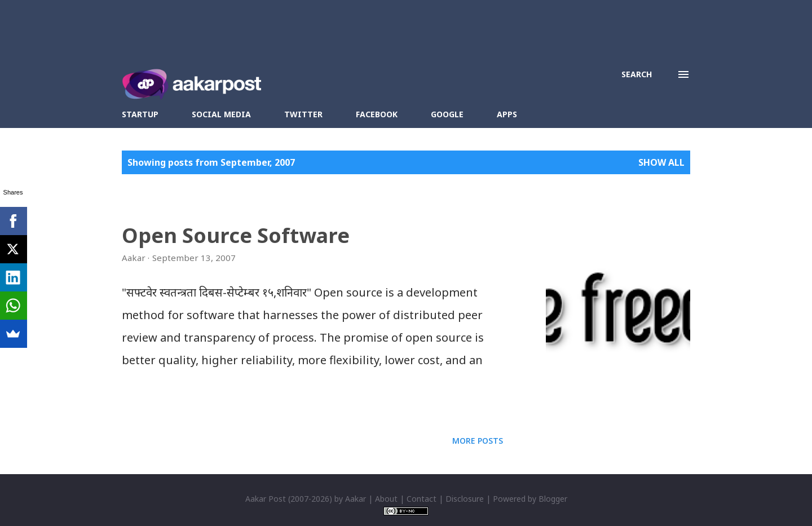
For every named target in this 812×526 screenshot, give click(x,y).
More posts (478, 441)
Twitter (303, 114)
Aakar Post (266, 499)
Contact (422, 499)
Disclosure (465, 499)
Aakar (356, 499)
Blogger (553, 499)
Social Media (221, 114)
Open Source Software (236, 235)
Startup (140, 114)
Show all (661, 162)
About (386, 499)
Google (447, 114)
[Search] (637, 74)
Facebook (377, 114)
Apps (507, 114)
